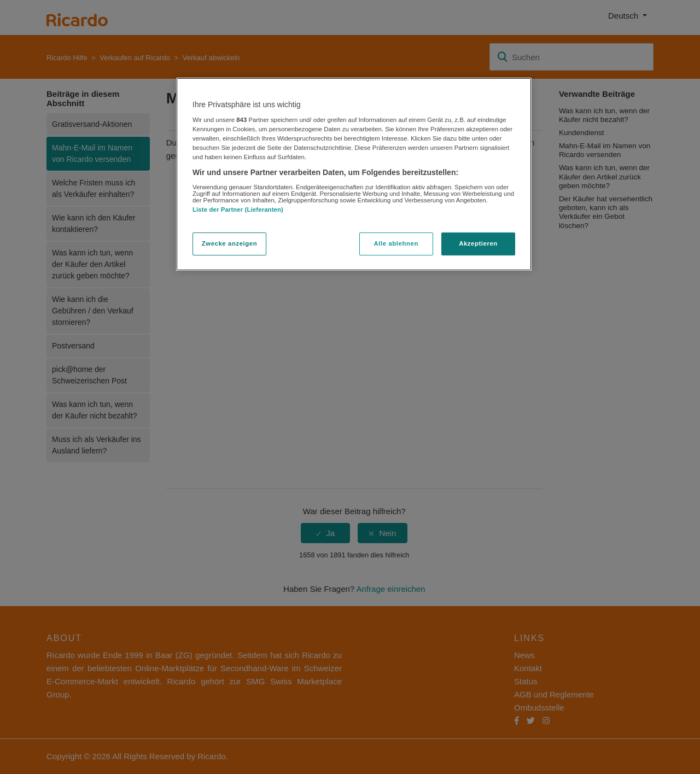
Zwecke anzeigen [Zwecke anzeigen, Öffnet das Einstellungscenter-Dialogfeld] (229, 243)
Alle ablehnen (396, 243)
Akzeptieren (478, 243)
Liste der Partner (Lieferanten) (238, 209)
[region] (354, 174)
